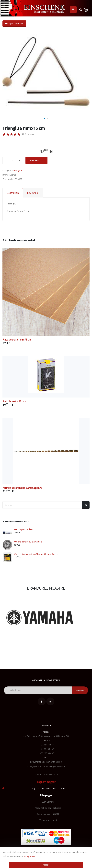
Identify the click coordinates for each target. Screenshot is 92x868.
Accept (46, 865)
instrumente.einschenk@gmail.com (46, 762)
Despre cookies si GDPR (48, 814)
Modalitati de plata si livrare (48, 808)
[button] (45, 118)
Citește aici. (30, 856)
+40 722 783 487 (46, 749)
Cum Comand (48, 802)
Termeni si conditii (48, 820)
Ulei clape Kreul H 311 (25, 529)
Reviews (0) (33, 193)
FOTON (49, 774)
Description (13, 193)
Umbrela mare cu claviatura (28, 542)
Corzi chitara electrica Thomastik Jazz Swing (36, 554)
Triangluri (18, 171)
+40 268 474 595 (46, 745)
